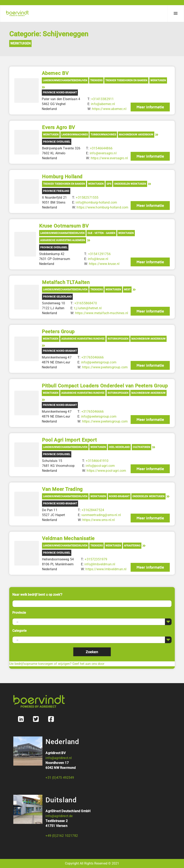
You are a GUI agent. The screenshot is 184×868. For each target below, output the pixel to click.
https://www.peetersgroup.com (105, 367)
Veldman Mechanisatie (68, 538)
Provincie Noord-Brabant (60, 93)
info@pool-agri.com (100, 466)
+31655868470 (85, 303)
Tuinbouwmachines (103, 135)
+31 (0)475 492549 (60, 778)
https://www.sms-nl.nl (99, 520)
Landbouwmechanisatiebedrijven (65, 80)
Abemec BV (55, 73)
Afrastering (132, 546)
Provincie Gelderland (57, 297)
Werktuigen (20, 43)
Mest (127, 290)
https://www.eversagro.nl (109, 158)
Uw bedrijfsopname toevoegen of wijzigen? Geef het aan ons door (57, 664)
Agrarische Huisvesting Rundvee (83, 339)
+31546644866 (101, 148)
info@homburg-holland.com (96, 202)
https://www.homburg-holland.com (102, 207)
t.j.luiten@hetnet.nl (88, 308)
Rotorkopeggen (118, 339)
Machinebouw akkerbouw (136, 135)
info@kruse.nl (98, 259)
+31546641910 (97, 461)
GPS (109, 184)
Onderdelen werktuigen (130, 184)
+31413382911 (102, 99)
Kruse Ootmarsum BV (64, 226)
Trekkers (96, 80)
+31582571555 (87, 198)
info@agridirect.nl (59, 758)
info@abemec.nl (103, 104)
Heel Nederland (119, 447)
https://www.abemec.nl (109, 109)
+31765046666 (92, 357)
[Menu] (176, 14)
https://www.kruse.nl (104, 264)
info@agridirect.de (59, 816)
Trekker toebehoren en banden (126, 80)
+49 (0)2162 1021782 (62, 836)
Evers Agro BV (59, 127)
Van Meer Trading (62, 489)
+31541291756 (99, 254)
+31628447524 (93, 510)
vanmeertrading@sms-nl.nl (101, 515)
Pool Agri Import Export (69, 440)
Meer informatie (150, 107)
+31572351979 (96, 559)
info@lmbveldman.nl (100, 564)
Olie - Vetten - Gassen (101, 233)
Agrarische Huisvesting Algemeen (63, 240)
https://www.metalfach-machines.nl (101, 313)
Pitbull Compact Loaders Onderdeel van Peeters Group (105, 386)
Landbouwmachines (75, 135)
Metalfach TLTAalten (66, 282)
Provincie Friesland (56, 191)
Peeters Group (58, 332)
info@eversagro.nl (103, 153)
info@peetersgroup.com (99, 362)
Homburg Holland (62, 177)
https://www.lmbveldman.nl (106, 569)
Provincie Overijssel (57, 142)
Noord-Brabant (119, 496)
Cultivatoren (141, 447)
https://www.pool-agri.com (106, 471)
